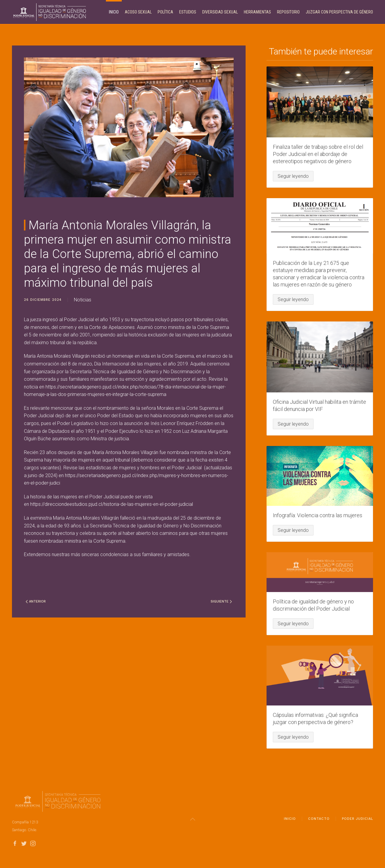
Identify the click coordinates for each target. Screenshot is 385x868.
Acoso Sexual (138, 12)
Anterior (36, 601)
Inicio (114, 12)
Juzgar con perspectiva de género (339, 12)
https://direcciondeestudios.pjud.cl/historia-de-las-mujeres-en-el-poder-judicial (112, 504)
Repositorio (288, 12)
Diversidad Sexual (220, 12)
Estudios (188, 12)
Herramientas (257, 12)
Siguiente (221, 601)
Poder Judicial (357, 821)
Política (165, 12)
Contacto (319, 821)
